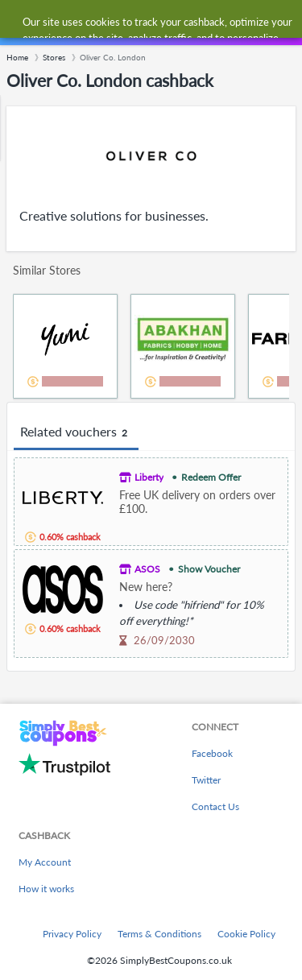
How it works (46, 889)
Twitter (206, 780)
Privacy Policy (72, 934)
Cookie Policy (246, 934)
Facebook (212, 753)
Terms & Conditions (159, 934)
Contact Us (215, 806)
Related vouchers (76, 432)
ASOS (147, 569)
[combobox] (167, 23)
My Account (45, 862)
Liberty (149, 477)
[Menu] (21, 23)
